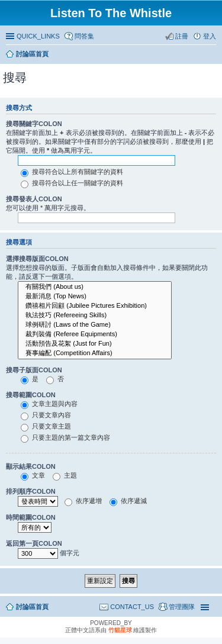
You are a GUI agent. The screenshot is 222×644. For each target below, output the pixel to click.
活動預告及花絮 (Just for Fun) (95, 344)
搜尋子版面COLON (34, 370)
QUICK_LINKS (38, 36)
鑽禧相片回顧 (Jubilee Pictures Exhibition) (95, 306)
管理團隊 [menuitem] (182, 607)
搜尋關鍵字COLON (34, 124)
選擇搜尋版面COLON (37, 259)
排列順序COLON (31, 491)
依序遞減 (128, 501)
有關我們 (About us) (95, 287)
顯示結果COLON (31, 466)
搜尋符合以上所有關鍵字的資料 (72, 172)
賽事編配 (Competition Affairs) (95, 353)
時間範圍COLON (31, 517)
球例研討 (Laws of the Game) (95, 325)
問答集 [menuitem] (84, 36)
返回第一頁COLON (34, 543)
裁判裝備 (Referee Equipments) (95, 334)
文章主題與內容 (49, 404)
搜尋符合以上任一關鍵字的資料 (72, 183)
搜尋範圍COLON (31, 395)
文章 (33, 475)
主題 (65, 475)
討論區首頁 (32, 607)
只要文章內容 (46, 415)
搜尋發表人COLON (34, 199)
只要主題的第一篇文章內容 (65, 437)
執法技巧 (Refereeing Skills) (95, 315)
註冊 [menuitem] (182, 36)
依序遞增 (83, 501)
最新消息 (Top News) (95, 297)
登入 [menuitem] (210, 36)
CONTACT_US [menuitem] (132, 607)
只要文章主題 (46, 426)
